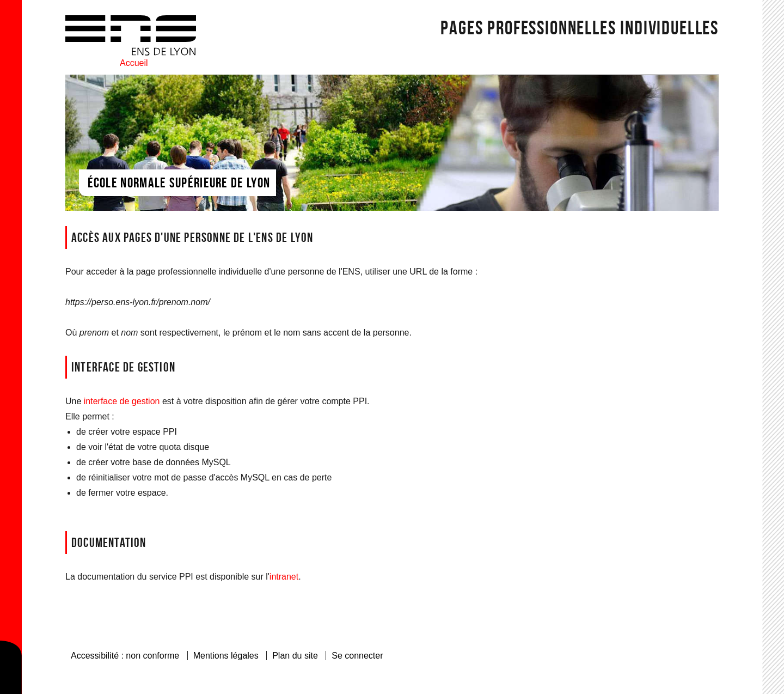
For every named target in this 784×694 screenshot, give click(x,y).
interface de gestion (122, 401)
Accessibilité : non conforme (125, 656)
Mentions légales (226, 656)
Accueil (134, 63)
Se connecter (357, 656)
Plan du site (295, 656)
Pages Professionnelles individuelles (580, 27)
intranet (284, 577)
